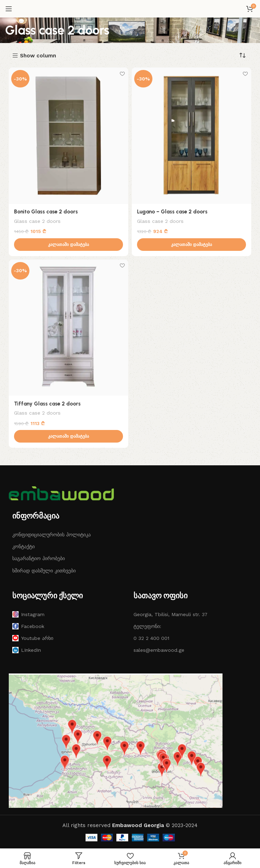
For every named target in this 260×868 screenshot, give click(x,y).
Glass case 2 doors (37, 221)
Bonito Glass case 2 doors (46, 212)
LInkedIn (27, 650)
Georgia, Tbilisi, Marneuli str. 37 (170, 614)
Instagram (28, 615)
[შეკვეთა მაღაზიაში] (242, 55)
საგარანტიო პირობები (39, 559)
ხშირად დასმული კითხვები (44, 571)
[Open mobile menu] (9, 9)
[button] (69, 245)
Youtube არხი (33, 638)
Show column (38, 56)
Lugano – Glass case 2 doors (172, 212)
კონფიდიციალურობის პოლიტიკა (52, 535)
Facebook (28, 627)
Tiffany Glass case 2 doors (47, 404)
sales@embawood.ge (159, 650)
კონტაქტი (23, 547)
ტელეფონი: (147, 627)
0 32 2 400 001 (151, 638)
